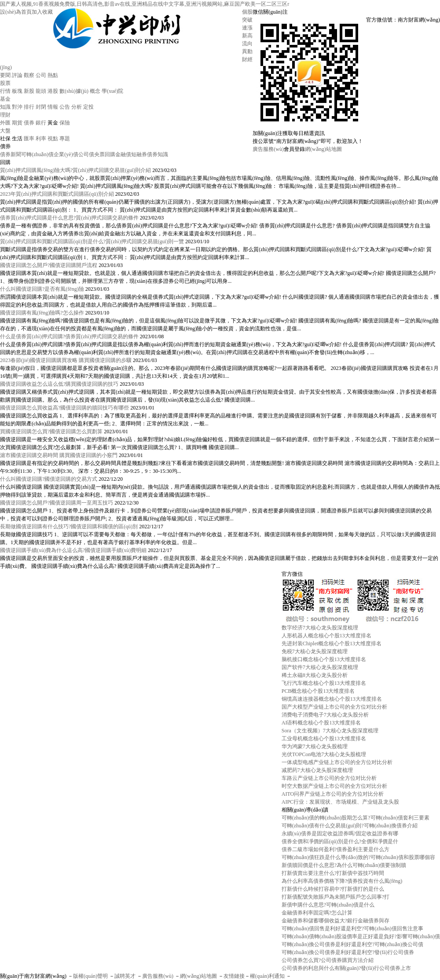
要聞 (5, 75)
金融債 (123, 154)
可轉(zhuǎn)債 (37, 154)
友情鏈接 (234, 976)
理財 (5, 115)
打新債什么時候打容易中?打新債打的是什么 (333, 889)
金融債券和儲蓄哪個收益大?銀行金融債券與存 (335, 921)
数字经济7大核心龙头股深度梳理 (320, 628)
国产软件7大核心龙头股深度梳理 (320, 667)
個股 (247, 12)
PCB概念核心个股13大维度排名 (318, 691)
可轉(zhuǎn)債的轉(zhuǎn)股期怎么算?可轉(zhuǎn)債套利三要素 (356, 818)
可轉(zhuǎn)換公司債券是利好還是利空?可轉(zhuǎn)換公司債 (352, 944)
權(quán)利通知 (267, 976)
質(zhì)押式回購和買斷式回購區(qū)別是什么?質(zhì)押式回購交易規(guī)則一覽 (92, 241)
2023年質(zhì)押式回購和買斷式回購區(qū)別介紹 (57, 194)
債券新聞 (11, 154)
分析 (77, 107)
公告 (65, 107)
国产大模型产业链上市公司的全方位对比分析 (334, 707)
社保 (5, 139)
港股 (53, 91)
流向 (247, 44)
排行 (29, 107)
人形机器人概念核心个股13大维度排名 (326, 636)
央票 (99, 154)
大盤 (5, 131)
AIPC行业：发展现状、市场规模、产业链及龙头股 (340, 802)
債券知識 (158, 154)
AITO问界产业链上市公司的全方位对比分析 (333, 794)
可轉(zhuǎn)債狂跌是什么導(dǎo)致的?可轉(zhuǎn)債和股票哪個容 (358, 857)
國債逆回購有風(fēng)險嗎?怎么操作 (42, 313)
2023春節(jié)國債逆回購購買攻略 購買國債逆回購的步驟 (66, 360)
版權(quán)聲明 (90, 976)
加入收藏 (42, 12)
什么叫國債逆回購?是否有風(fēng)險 (42, 289)
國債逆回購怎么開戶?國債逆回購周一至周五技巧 (57, 503)
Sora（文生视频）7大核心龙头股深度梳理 (330, 731)
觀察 (29, 75)
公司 (41, 75)
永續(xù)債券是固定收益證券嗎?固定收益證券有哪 (340, 834)
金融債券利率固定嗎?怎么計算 (317, 913)
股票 (5, 83)
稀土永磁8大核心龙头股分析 (315, 675)
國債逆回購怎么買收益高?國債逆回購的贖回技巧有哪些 (64, 408)
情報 (53, 107)
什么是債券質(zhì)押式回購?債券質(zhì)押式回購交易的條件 (69, 336)
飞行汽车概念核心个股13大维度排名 (324, 683)
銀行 (41, 123)
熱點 (53, 75)
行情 (5, 91)
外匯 (5, 123)
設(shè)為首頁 (16, 12)
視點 (53, 139)
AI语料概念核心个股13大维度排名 (321, 723)
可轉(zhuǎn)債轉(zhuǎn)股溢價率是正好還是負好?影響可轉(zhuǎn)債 (361, 936)
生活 (17, 139)
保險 (65, 123)
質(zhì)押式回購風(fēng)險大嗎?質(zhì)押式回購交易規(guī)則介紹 (75, 170)
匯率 (29, 139)
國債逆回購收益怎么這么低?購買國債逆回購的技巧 (59, 384)
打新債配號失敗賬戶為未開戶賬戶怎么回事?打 (335, 897)
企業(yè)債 (66, 154)
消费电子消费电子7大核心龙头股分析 (325, 715)
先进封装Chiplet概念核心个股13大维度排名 (332, 644)
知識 (5, 107)
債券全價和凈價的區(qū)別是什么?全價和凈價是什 (340, 841)
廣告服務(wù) (268, 149)
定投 (88, 107)
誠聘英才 (125, 976)
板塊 (17, 91)
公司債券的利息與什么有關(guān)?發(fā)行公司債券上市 (346, 968)
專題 (65, 139)
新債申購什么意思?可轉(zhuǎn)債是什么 (328, 905)
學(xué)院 (112, 91)
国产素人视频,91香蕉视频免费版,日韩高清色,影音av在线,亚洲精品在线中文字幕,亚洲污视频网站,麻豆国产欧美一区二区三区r (145, 4)
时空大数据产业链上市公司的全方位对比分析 (334, 786)
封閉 (41, 107)
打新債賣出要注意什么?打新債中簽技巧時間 (333, 873)
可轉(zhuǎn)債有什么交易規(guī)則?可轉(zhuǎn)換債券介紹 (350, 826)
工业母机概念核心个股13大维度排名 (324, 739)
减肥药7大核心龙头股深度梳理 (317, 770)
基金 (5, 99)
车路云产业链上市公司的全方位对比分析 (329, 778)
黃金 (53, 123)
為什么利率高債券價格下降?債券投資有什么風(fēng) (342, 881)
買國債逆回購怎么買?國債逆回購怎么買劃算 (51, 431)
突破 (247, 20)
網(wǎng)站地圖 (323, 149)
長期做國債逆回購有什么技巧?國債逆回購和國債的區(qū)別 (69, 527)
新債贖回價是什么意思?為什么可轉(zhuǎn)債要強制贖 (344, 865)
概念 (95, 91)
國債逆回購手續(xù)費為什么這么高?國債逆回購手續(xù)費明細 (73, 550)
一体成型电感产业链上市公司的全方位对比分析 (337, 762)
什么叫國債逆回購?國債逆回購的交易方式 (49, 479)
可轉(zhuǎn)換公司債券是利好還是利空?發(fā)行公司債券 (348, 952)
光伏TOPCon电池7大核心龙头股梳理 (324, 754)
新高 (247, 36)
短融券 (139, 154)
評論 (17, 75)
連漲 (247, 28)
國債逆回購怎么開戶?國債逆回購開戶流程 (49, 265)
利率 (41, 139)
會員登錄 (294, 149)
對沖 (17, 107)
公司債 (86, 154)
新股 (29, 91)
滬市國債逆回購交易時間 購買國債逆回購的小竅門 (59, 455)
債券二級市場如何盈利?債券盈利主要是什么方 (335, 849)
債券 (29, 123)
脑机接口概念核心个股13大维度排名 (324, 659)
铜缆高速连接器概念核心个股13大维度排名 (332, 699)
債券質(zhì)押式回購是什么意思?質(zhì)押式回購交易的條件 (69, 218)
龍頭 (41, 91)
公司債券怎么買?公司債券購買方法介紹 (328, 960)
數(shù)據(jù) (74, 91)
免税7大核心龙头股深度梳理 (315, 651)
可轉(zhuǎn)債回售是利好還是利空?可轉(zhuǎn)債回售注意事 (352, 929)
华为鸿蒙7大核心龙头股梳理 (315, 746)
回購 (110, 154)
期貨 (17, 123)
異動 (247, 51)
